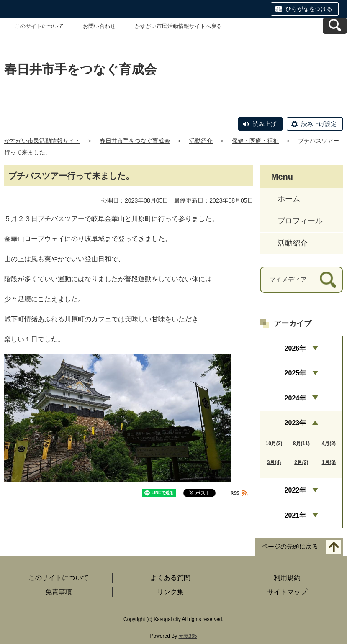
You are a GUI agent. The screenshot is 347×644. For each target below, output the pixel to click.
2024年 (296, 398)
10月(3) (274, 444)
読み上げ (265, 124)
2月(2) (301, 462)
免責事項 (59, 592)
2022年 (296, 490)
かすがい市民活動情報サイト (42, 141)
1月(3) (329, 462)
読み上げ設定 (319, 124)
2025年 (296, 373)
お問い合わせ (99, 26)
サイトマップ (287, 592)
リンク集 (170, 592)
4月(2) (329, 444)
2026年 (296, 348)
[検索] (328, 280)
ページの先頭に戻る (290, 547)
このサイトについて (39, 26)
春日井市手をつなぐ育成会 (135, 141)
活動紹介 (201, 141)
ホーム (289, 199)
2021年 (296, 515)
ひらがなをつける (309, 9)
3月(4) (274, 462)
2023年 (296, 423)
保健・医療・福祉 (255, 141)
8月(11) (301, 444)
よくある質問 (170, 578)
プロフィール (300, 221)
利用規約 (287, 578)
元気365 (188, 636)
